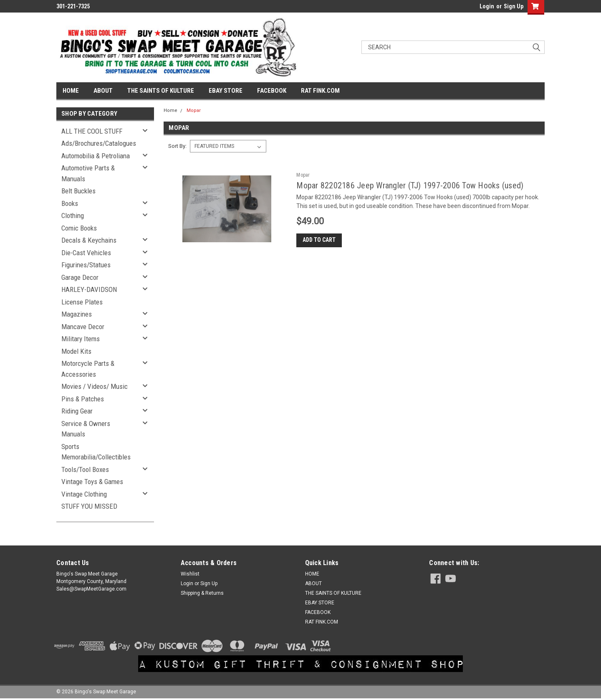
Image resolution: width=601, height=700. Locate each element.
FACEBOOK (272, 91)
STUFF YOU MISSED (89, 506)
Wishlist (190, 574)
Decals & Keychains (89, 240)
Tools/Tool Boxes (85, 469)
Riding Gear (77, 411)
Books (70, 203)
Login (487, 6)
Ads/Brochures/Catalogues (99, 143)
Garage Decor (80, 277)
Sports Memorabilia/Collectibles (96, 452)
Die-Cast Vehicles (86, 253)
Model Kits (76, 351)
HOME (71, 91)
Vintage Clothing (84, 494)
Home (170, 110)
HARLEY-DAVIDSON (89, 289)
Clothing (73, 216)
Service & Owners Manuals (86, 429)
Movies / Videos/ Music (95, 386)
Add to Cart (319, 240)
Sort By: (177, 146)
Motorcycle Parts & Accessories (88, 369)
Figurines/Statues (86, 265)
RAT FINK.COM (320, 91)
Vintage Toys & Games (92, 482)
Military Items (81, 339)
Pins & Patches (83, 399)
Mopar (194, 110)
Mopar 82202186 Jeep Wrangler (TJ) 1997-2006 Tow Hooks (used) (410, 185)
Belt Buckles (78, 191)
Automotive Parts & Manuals (88, 173)
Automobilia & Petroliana (96, 156)
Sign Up (514, 6)
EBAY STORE (226, 91)
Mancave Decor (83, 327)
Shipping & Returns (202, 593)
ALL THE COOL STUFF (92, 131)
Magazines (77, 314)
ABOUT (103, 91)
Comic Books (79, 228)
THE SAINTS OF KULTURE (161, 91)
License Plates (82, 302)
